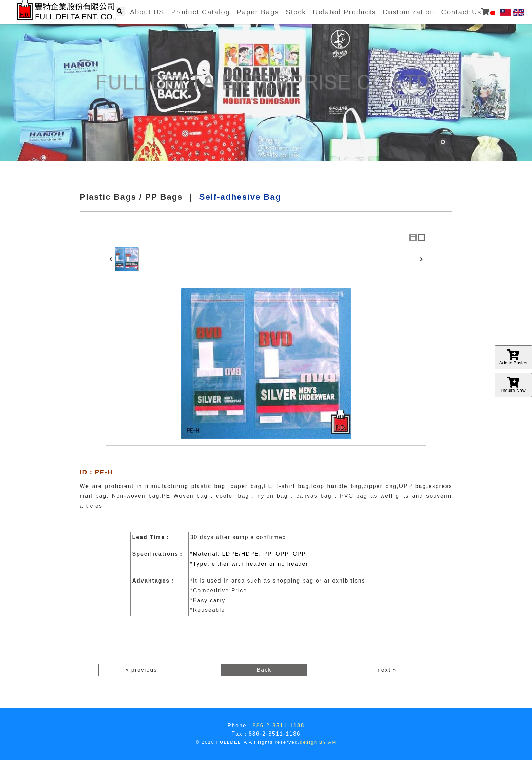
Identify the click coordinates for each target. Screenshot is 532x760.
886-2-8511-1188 (279, 726)
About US (147, 12)
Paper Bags (258, 12)
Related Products (344, 12)
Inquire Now (513, 385)
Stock (296, 12)
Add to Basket (513, 357)
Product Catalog (200, 12)
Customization (409, 12)
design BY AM (318, 742)
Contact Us (468, 12)
